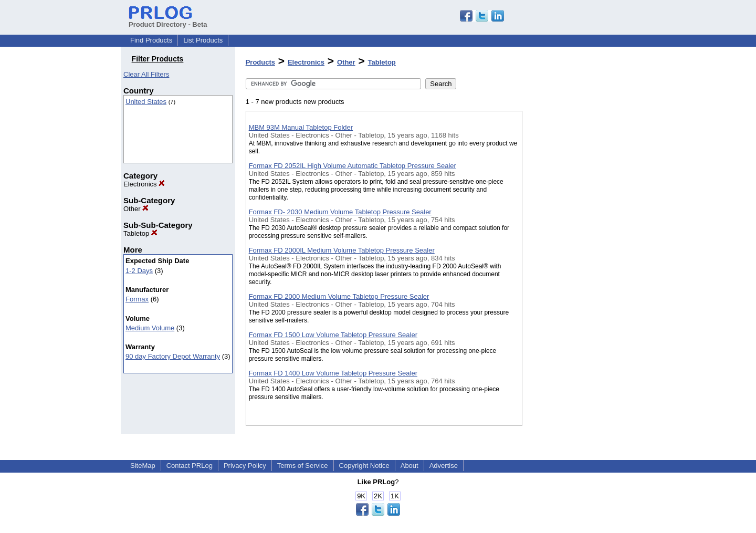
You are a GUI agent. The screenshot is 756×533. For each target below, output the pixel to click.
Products (260, 62)
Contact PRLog (190, 466)
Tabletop (140, 233)
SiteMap (143, 466)
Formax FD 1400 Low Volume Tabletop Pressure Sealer (333, 373)
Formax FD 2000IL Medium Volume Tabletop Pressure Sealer (342, 250)
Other (136, 209)
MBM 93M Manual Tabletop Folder (301, 127)
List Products (203, 40)
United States (146, 102)
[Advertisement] (575, 273)
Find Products (151, 40)
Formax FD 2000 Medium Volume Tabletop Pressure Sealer (339, 296)
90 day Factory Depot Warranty (173, 356)
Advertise (444, 466)
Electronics (144, 184)
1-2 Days (139, 271)
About (409, 466)
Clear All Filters (146, 74)
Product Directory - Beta (168, 20)
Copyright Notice (364, 466)
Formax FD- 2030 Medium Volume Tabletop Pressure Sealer (340, 212)
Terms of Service (303, 466)
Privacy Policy (245, 466)
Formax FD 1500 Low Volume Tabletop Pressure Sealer (333, 335)
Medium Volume (150, 328)
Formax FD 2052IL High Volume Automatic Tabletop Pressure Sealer (353, 166)
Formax (137, 299)
